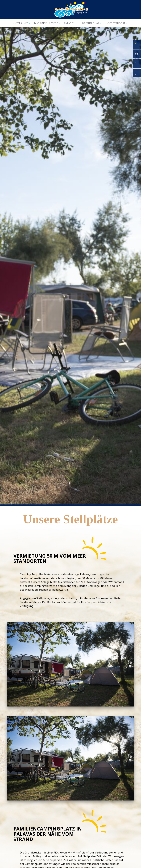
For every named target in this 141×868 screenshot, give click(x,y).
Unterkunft (22, 23)
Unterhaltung (91, 23)
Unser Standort (116, 23)
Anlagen (70, 23)
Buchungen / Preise (47, 23)
